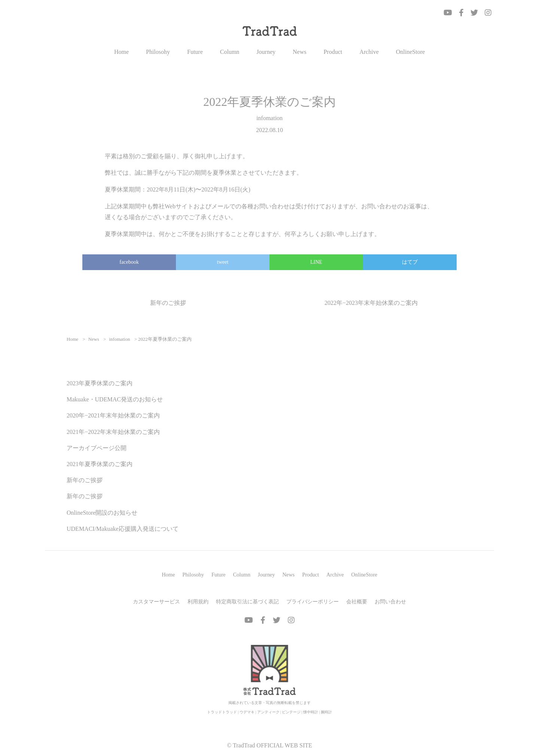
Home (121, 52)
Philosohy (158, 52)
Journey (266, 52)
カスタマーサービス (156, 602)
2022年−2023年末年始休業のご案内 (371, 303)
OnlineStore (410, 52)
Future (195, 52)
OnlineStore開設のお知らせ (102, 513)
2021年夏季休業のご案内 (100, 464)
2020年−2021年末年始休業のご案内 (113, 415)
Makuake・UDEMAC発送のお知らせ (115, 399)
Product (333, 52)
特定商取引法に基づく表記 (247, 602)
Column (230, 52)
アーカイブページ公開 (97, 448)
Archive (369, 52)
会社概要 (357, 602)
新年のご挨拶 (168, 303)
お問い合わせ (390, 602)
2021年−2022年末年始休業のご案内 (113, 432)
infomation (269, 118)
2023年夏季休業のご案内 (100, 383)
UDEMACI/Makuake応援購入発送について (123, 529)
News (299, 52)
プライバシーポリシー (313, 602)
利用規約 (198, 602)
